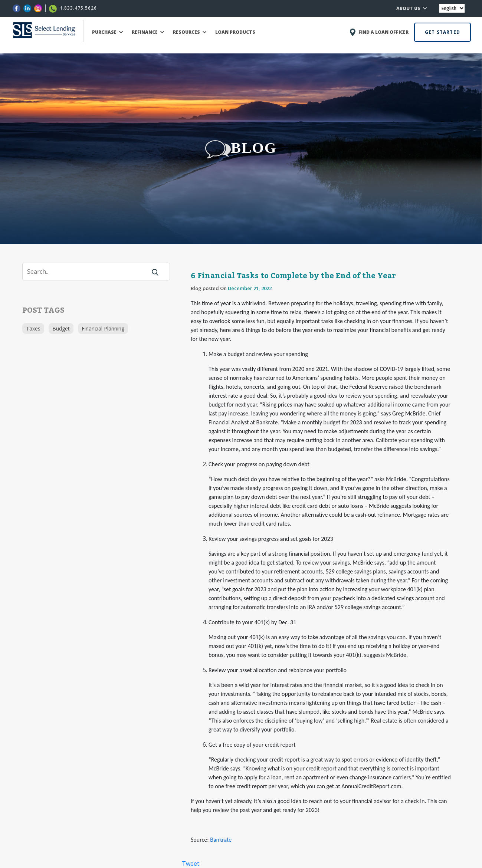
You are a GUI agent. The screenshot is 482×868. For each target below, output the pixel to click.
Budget (61, 328)
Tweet (191, 864)
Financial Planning (103, 328)
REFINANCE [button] (148, 32)
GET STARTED (442, 32)
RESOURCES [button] (190, 32)
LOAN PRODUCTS (235, 32)
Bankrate (221, 840)
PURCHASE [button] (108, 32)
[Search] (89, 272)
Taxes (33, 328)
